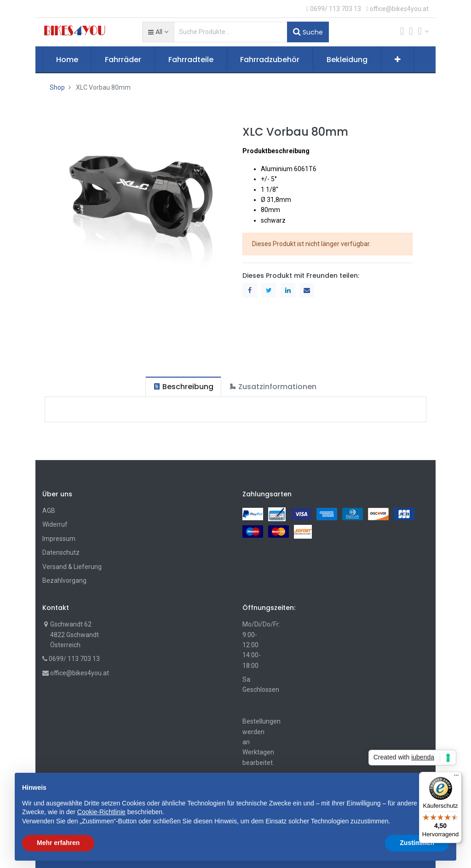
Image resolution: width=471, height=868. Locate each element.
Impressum (59, 539)
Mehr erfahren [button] (58, 843)
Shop (57, 87)
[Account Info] (423, 31)
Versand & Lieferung (72, 567)
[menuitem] (67, 60)
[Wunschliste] (411, 32)
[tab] (183, 387)
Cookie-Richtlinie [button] (101, 812)
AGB (49, 511)
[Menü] (456, 777)
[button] (158, 32)
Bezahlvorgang (64, 581)
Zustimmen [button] (417, 843)
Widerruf (55, 524)
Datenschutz (61, 552)
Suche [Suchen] (308, 32)
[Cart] (402, 32)
